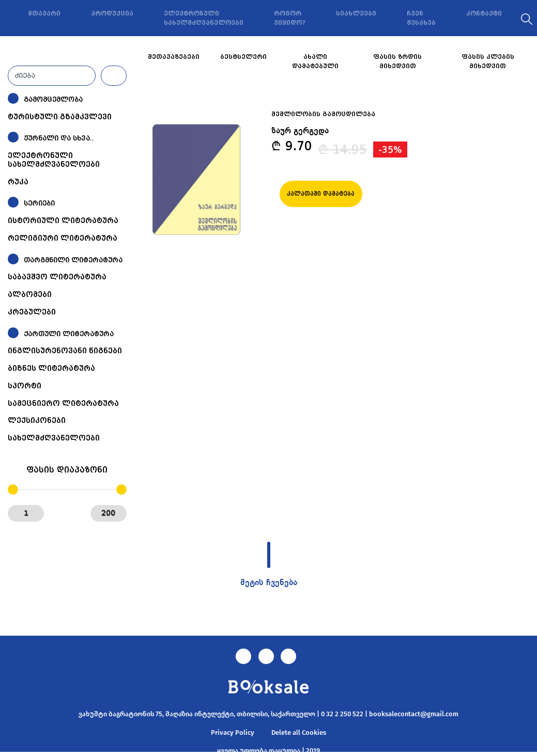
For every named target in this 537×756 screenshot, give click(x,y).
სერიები (39, 203)
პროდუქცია (112, 13)
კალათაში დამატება (321, 194)
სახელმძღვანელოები (54, 438)
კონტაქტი (484, 13)
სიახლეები (356, 13)
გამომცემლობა (53, 99)
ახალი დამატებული (315, 61)
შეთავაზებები (174, 57)
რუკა (18, 182)
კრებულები (32, 312)
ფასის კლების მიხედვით (488, 61)
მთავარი (44, 13)
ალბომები (30, 294)
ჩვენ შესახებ (421, 18)
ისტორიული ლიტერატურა (63, 220)
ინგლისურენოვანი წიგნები (65, 351)
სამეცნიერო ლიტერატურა (63, 403)
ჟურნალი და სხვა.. (59, 138)
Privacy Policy (233, 733)
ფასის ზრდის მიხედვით (397, 61)
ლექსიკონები (37, 420)
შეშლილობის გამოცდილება (323, 114)
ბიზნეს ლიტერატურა (51, 368)
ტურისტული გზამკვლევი (60, 117)
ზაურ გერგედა (300, 131)
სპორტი (25, 386)
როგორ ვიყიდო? (290, 18)
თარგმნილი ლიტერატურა (73, 260)
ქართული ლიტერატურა (69, 334)
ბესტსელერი (243, 57)
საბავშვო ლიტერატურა (57, 277)
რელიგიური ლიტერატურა (63, 238)
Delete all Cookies (299, 733)
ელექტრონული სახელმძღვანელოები (204, 18)
